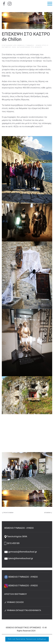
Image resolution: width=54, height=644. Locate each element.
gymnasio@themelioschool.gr (21, 552)
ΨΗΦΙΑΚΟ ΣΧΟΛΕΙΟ (14, 602)
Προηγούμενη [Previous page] (8, 513)
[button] (50, 4)
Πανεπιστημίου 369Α (16, 536)
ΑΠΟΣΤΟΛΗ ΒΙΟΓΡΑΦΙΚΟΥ (16, 594)
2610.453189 (12, 543)
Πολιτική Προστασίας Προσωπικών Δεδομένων (27, 639)
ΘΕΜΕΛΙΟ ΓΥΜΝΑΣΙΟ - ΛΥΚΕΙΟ (30, 45)
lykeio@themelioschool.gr (19, 558)
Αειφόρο (38, 47)
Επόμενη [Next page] (48, 513)
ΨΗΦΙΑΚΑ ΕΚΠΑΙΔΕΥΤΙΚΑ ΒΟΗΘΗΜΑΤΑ (23, 610)
